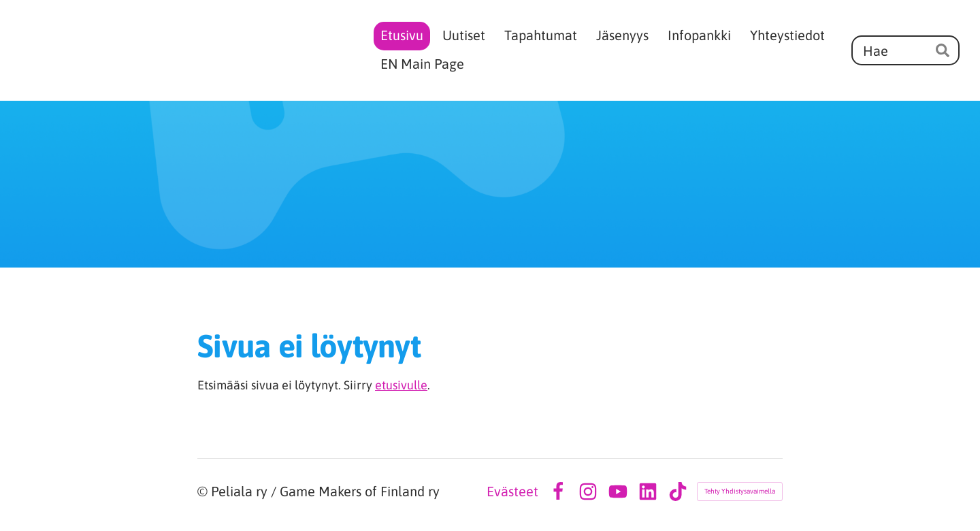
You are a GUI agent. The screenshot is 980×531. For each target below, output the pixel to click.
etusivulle (401, 385)
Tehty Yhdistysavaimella (740, 491)
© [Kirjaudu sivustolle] (204, 491)
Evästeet (512, 492)
